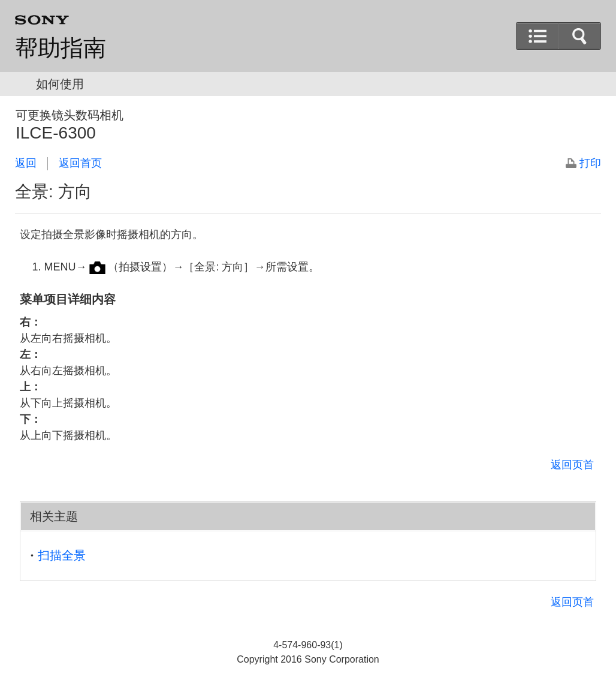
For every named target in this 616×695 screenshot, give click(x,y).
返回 (26, 163)
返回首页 (80, 163)
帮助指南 (61, 48)
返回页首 (572, 465)
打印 (590, 163)
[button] (579, 36)
